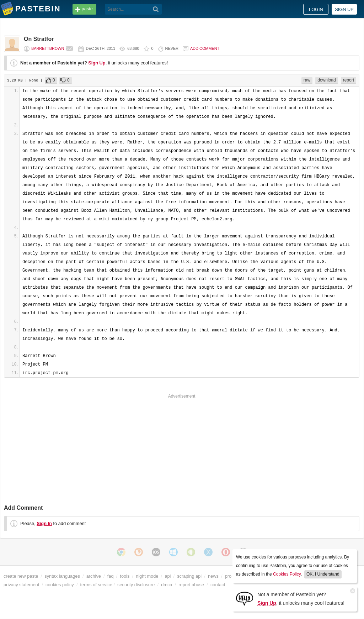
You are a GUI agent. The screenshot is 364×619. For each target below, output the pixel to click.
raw (307, 80)
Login (316, 9)
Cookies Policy (287, 574)
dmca (167, 585)
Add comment (205, 48)
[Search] (156, 9)
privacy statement (21, 585)
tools (125, 576)
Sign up (344, 9)
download (326, 80)
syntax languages (62, 576)
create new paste (21, 576)
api (168, 576)
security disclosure (136, 585)
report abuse (191, 585)
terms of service (96, 585)
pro (228, 576)
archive (94, 576)
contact (218, 585)
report (349, 80)
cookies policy (60, 585)
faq (111, 576)
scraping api (189, 576)
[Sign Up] (245, 598)
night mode (147, 576)
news (213, 576)
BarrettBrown (48, 48)
